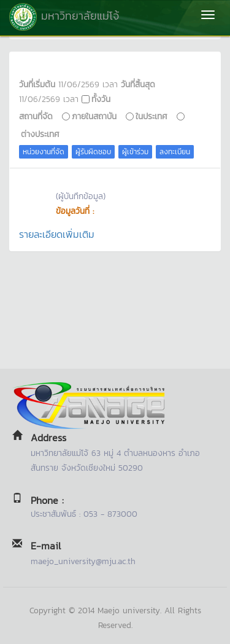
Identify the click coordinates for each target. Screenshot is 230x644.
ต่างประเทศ (40, 134)
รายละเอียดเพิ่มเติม (57, 234)
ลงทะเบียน (175, 152)
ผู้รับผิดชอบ (93, 152)
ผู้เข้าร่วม (135, 152)
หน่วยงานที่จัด (44, 152)
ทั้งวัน (101, 99)
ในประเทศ (151, 116)
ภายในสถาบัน (94, 116)
